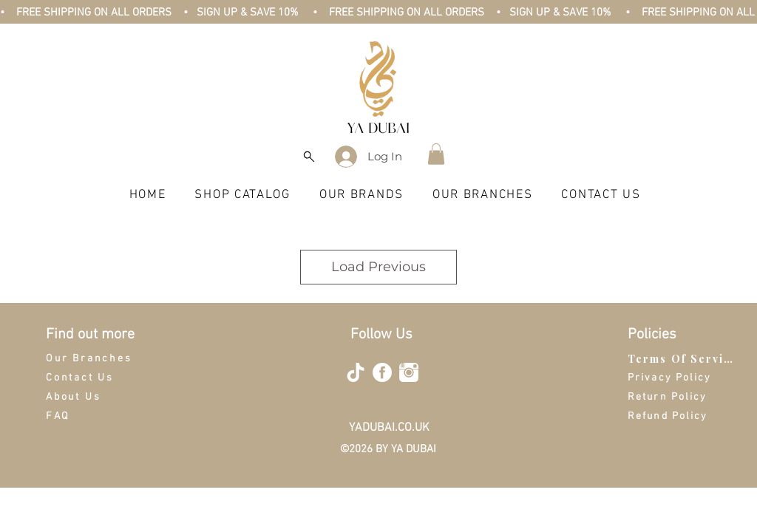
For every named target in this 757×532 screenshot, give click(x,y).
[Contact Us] (98, 378)
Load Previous (378, 267)
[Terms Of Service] (683, 358)
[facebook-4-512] (382, 372)
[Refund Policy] (683, 416)
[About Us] (98, 397)
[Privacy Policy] (680, 378)
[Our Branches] (98, 358)
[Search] (309, 157)
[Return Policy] (683, 397)
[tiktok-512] (356, 372)
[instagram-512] (409, 372)
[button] (436, 154)
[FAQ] (98, 416)
